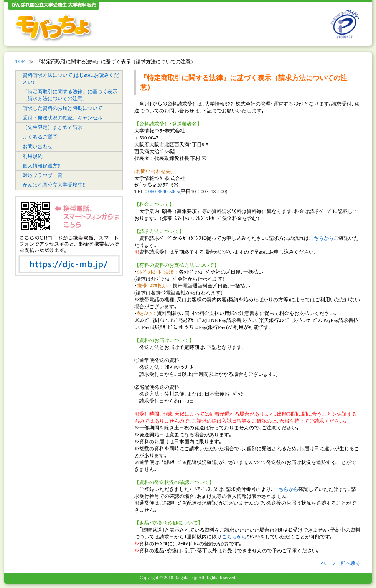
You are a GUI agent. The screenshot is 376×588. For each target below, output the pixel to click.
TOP (20, 61)
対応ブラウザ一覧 (43, 175)
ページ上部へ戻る (341, 563)
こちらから (321, 238)
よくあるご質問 (40, 137)
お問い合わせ (38, 146)
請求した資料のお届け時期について (63, 108)
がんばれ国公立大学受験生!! (54, 185)
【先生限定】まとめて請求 (53, 127)
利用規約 (33, 156)
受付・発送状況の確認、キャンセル (63, 118)
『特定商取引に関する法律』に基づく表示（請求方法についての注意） (70, 95)
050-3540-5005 (164, 191)
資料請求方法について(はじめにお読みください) (71, 78)
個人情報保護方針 (43, 166)
